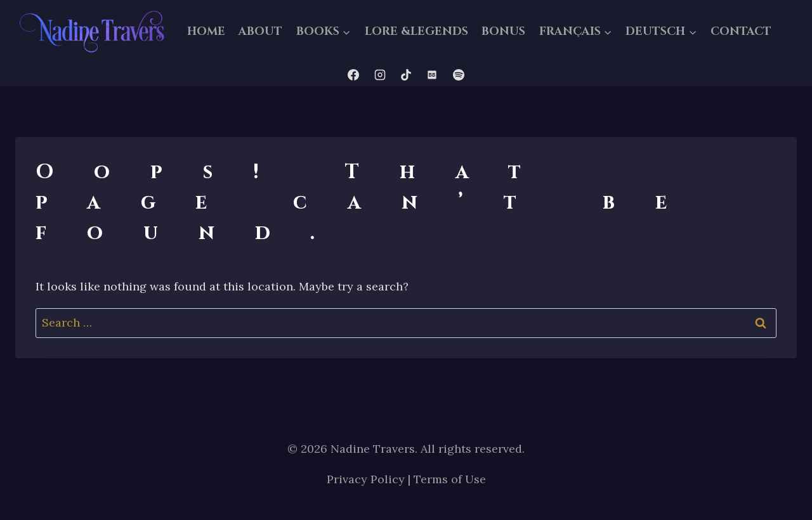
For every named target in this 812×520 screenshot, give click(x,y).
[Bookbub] (432, 75)
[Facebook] (353, 75)
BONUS (503, 31)
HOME (206, 31)
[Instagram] (380, 75)
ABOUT (260, 31)
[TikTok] (406, 75)
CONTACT (741, 31)
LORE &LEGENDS (416, 31)
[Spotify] (459, 75)
